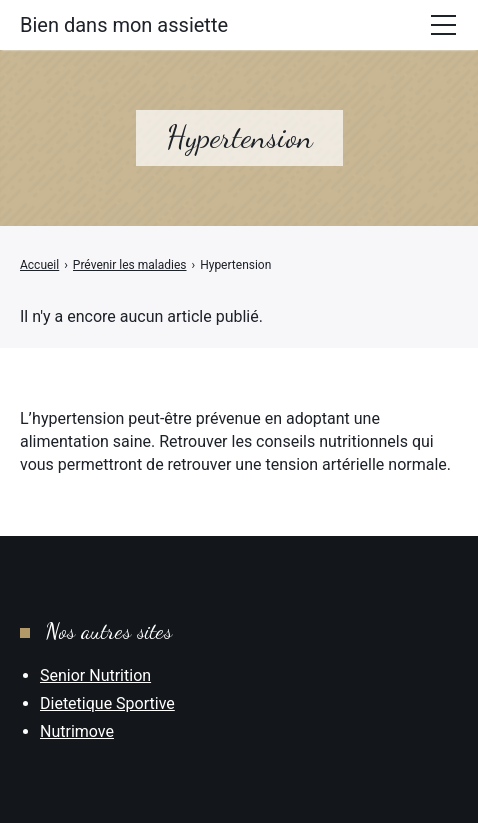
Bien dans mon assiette (124, 25)
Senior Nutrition (95, 675)
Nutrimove (77, 731)
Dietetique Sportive (107, 703)
